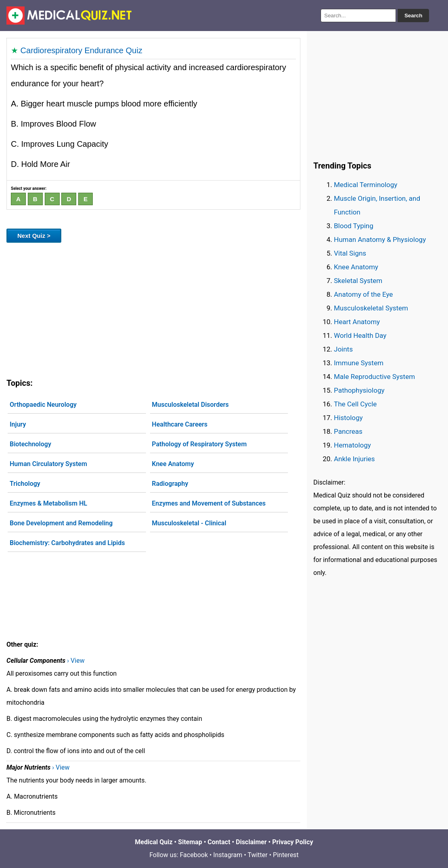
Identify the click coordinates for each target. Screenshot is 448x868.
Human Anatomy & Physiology (380, 239)
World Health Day (360, 335)
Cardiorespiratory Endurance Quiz (81, 50)
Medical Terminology (366, 185)
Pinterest (286, 855)
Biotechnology (30, 444)
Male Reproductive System (374, 377)
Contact (219, 842)
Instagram (228, 855)
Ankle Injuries (354, 459)
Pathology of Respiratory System (199, 444)
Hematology (352, 445)
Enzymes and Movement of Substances (209, 503)
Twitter (257, 855)
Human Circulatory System (48, 464)
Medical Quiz (154, 842)
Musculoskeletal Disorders (191, 405)
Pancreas (348, 431)
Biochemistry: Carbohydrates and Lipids (67, 543)
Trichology (25, 484)
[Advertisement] (153, 309)
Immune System (359, 363)
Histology (348, 418)
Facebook (194, 855)
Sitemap (190, 842)
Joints (343, 349)
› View (76, 661)
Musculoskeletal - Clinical (189, 523)
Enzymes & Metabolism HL (48, 503)
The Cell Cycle (355, 404)
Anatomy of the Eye (363, 294)
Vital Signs (350, 253)
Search (413, 16)
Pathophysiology (359, 390)
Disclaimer (251, 842)
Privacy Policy (293, 842)
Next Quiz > (34, 236)
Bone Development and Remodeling (61, 523)
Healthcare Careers (180, 424)
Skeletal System (358, 281)
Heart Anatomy (357, 322)
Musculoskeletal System (371, 308)
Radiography (170, 484)
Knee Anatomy (173, 464)
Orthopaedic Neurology (43, 405)
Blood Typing (354, 226)
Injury (18, 424)
